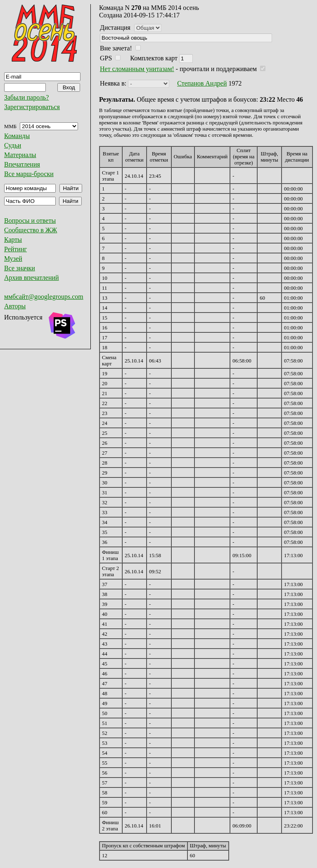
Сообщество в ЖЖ (31, 230)
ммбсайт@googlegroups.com (44, 297)
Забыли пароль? (26, 97)
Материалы (20, 155)
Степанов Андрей (202, 83)
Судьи (13, 145)
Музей (13, 259)
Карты (13, 240)
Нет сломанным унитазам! (137, 69)
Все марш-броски (29, 174)
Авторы (15, 306)
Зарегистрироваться (32, 107)
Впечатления (22, 164)
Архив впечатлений (32, 278)
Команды (17, 136)
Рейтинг (15, 249)
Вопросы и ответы (30, 221)
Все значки (20, 268)
